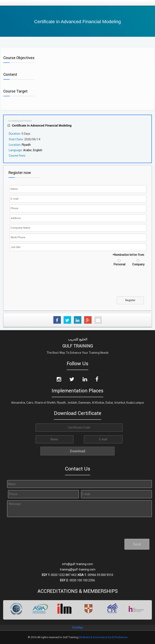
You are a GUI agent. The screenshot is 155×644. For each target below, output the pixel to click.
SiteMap (77, 628)
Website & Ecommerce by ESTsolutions (104, 637)
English (38, 150)
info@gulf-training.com (77, 564)
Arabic (28, 150)
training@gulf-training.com (78, 569)
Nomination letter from (128, 255)
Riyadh (26, 145)
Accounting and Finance (20, 121)
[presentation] (42, 284)
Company (138, 264)
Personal (119, 264)
